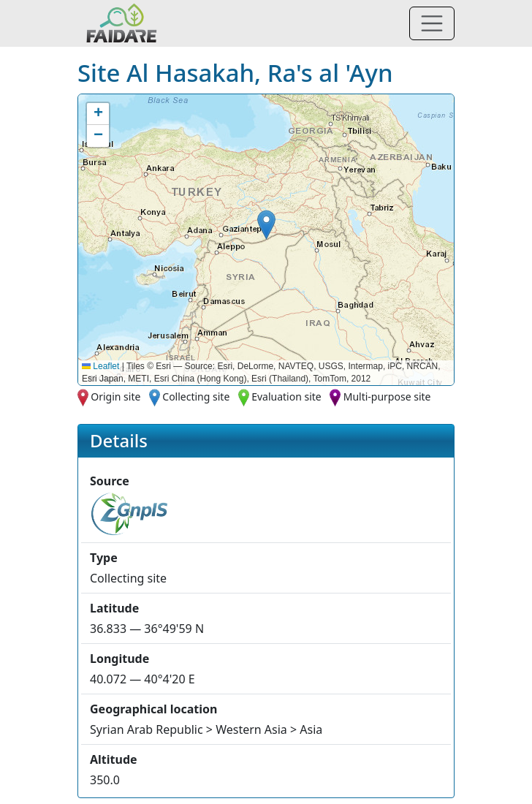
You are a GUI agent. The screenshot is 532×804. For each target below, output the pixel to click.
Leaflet (100, 366)
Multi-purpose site (387, 397)
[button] (266, 225)
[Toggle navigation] (432, 23)
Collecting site (196, 397)
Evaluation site (286, 397)
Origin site (115, 397)
